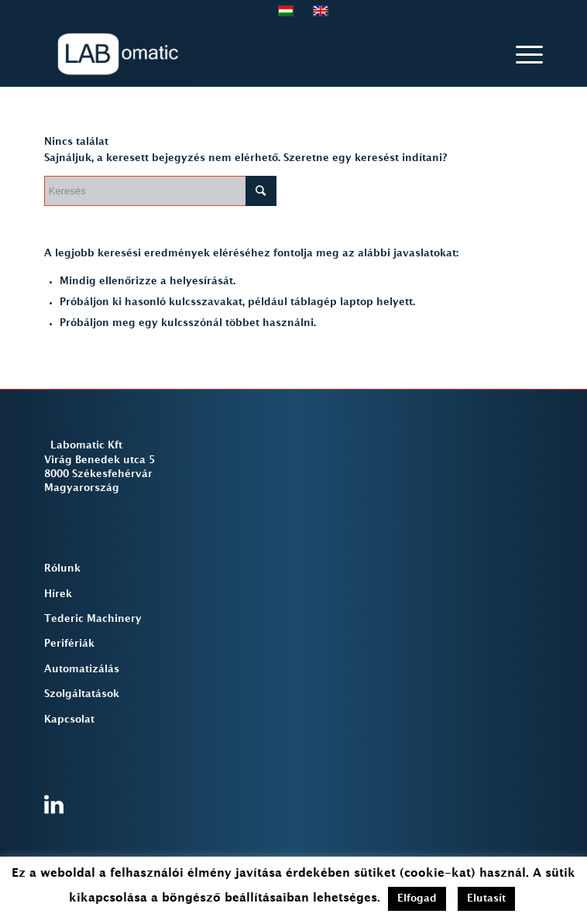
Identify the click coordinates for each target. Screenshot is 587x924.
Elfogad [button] (417, 898)
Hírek (58, 594)
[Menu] (522, 55)
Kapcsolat (69, 720)
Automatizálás (82, 669)
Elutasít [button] (486, 898)
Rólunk (62, 568)
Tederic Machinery (93, 619)
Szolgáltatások (82, 694)
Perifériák (69, 644)
